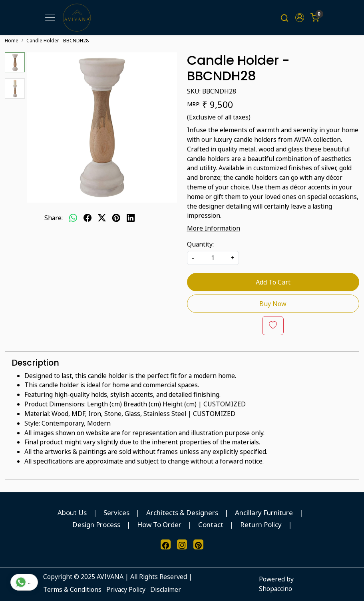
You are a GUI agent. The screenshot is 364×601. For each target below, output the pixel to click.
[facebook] (88, 218)
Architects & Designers (182, 512)
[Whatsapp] (73, 218)
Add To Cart (273, 282)
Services (116, 512)
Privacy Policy (126, 589)
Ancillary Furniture (264, 512)
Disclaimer (166, 589)
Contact (211, 524)
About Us (72, 512)
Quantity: (200, 244)
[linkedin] (131, 218)
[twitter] (102, 218)
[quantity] (213, 258)
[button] (300, 18)
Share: (54, 218)
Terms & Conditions (72, 589)
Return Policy (261, 524)
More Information (214, 228)
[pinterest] (116, 218)
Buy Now (273, 304)
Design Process (96, 524)
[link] (284, 18)
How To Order (159, 524)
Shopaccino (275, 589)
